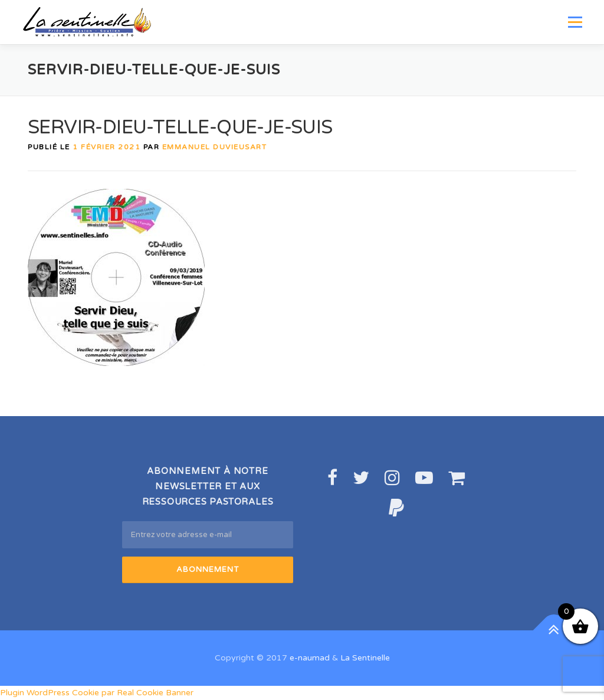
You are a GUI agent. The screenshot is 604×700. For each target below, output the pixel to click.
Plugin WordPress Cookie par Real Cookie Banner (97, 693)
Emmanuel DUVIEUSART (215, 147)
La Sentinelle (365, 658)
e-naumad (310, 658)
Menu (575, 22)
